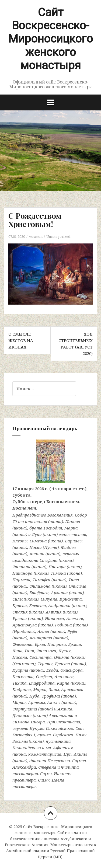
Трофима (51, 696)
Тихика (20, 683)
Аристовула (25, 625)
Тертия (45, 664)
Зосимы (20, 741)
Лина (18, 651)
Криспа (20, 605)
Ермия (75, 644)
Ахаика (65, 709)
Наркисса (55, 618)
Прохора (57, 567)
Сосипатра (41, 657)
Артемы (36, 702)
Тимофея (41, 580)
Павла (58, 780)
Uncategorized (58, 236)
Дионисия (22, 715)
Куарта (20, 670)
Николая (63, 773)
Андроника (59, 605)
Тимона (58, 573)
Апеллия (75, 618)
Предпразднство (29, 515)
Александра (24, 767)
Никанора (22, 573)
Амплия (54, 612)
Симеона (38, 541)
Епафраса (39, 592)
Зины (54, 689)
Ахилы (80, 754)
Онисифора (72, 670)
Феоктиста (68, 722)
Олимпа (62, 657)
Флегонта (22, 644)
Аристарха (72, 689)
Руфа (72, 631)
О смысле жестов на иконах (21, 340)
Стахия (20, 612)
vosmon (36, 236)
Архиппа (59, 592)
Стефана (49, 560)
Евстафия (22, 735)
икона (56, 521)
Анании (37, 554)
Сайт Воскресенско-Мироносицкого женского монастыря (51, 39)
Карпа (63, 683)
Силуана (49, 599)
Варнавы (74, 541)
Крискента (71, 599)
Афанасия (63, 748)
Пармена (21, 580)
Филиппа (21, 567)
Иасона (20, 657)
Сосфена (44, 677)
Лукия (65, 651)
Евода (52, 670)
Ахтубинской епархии (28, 851)
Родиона (63, 625)
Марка (71, 528)
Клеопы (20, 541)
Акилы (54, 702)
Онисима (78, 586)
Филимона (40, 586)
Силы (18, 599)
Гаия (29, 651)
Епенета (38, 605)
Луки (37, 534)
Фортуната (25, 709)
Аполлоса (64, 677)
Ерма (40, 644)
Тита (74, 580)
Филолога (46, 651)
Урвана (20, 618)
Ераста (62, 664)
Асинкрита (41, 638)
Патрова (57, 644)
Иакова (73, 521)
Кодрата (22, 689)
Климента (23, 677)
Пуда (34, 696)
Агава (43, 631)
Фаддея (68, 547)
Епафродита (42, 683)
